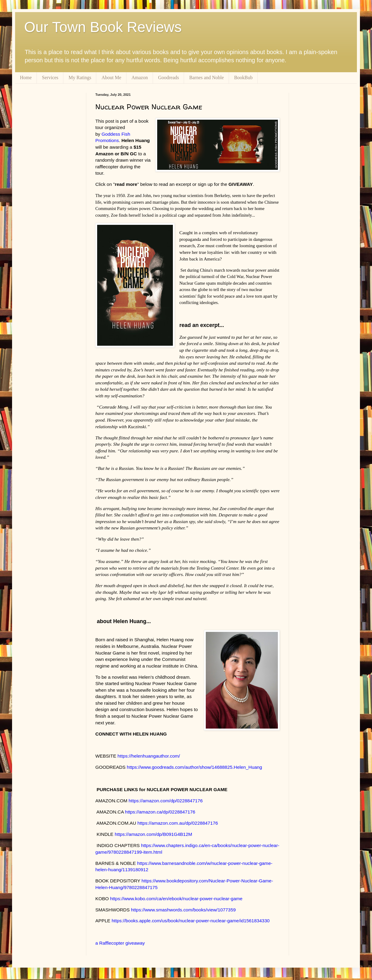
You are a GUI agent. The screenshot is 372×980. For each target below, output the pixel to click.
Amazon (140, 78)
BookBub (243, 78)
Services (50, 78)
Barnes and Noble (207, 78)
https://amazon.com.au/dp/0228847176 (178, 823)
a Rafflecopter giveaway (120, 943)
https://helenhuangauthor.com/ (149, 756)
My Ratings (80, 78)
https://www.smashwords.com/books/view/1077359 (183, 910)
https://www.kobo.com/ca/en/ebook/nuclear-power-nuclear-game (176, 899)
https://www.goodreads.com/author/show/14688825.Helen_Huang (194, 767)
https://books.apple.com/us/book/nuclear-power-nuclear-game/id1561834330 (191, 921)
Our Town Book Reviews (103, 27)
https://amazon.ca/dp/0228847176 (160, 812)
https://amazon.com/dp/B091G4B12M (153, 834)
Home (26, 78)
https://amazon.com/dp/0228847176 (166, 801)
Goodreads (169, 78)
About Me (111, 78)
